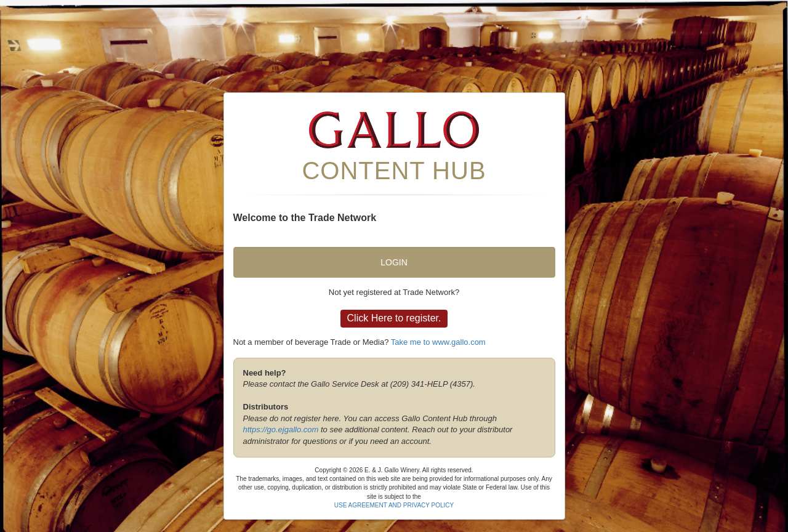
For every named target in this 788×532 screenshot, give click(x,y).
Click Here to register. (394, 318)
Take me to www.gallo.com (438, 342)
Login (394, 262)
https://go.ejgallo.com (281, 429)
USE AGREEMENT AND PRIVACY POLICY (394, 505)
